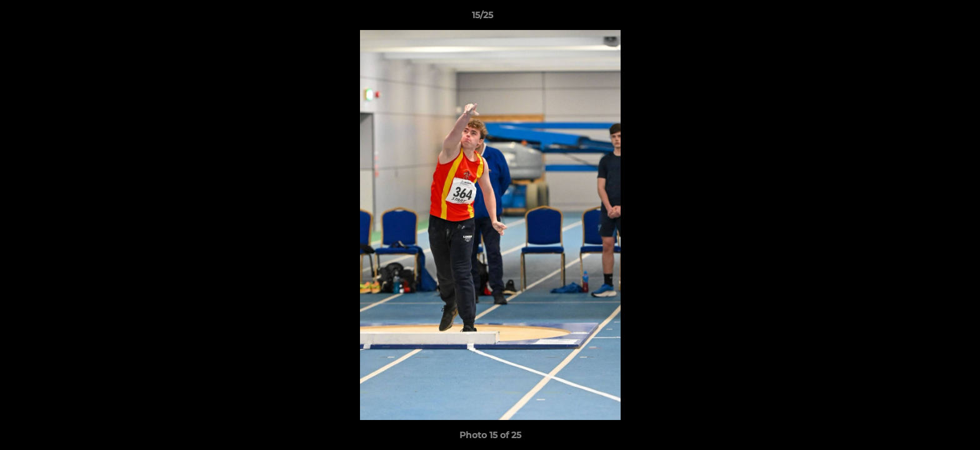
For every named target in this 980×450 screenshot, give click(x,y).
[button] (927, 18)
